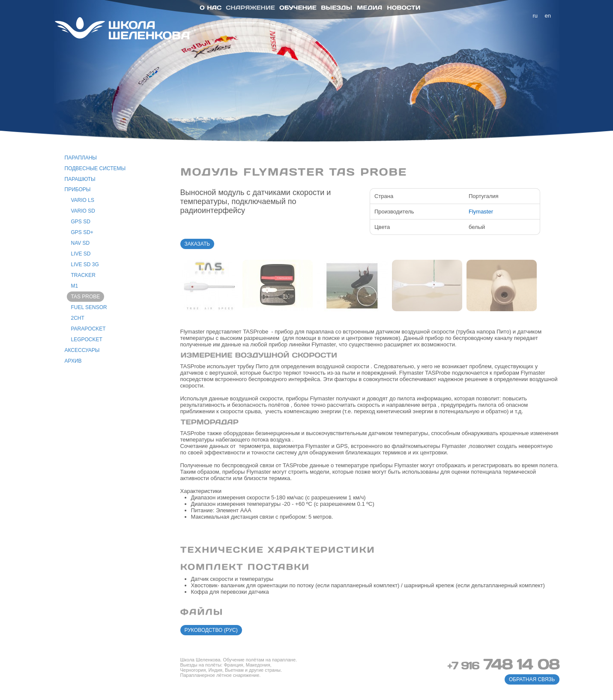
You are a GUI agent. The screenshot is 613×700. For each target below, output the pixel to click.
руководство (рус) (211, 630)
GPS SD (81, 222)
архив (73, 361)
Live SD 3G (85, 264)
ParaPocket (88, 329)
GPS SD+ (82, 232)
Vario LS (83, 200)
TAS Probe (86, 297)
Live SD (81, 254)
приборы (78, 189)
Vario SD (83, 211)
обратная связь (532, 679)
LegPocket (87, 339)
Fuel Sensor (89, 307)
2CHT (78, 318)
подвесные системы (95, 168)
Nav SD (81, 243)
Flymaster (481, 212)
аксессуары (82, 350)
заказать (197, 244)
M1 (75, 286)
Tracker (83, 275)
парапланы (81, 158)
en (548, 16)
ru (535, 16)
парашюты (80, 179)
